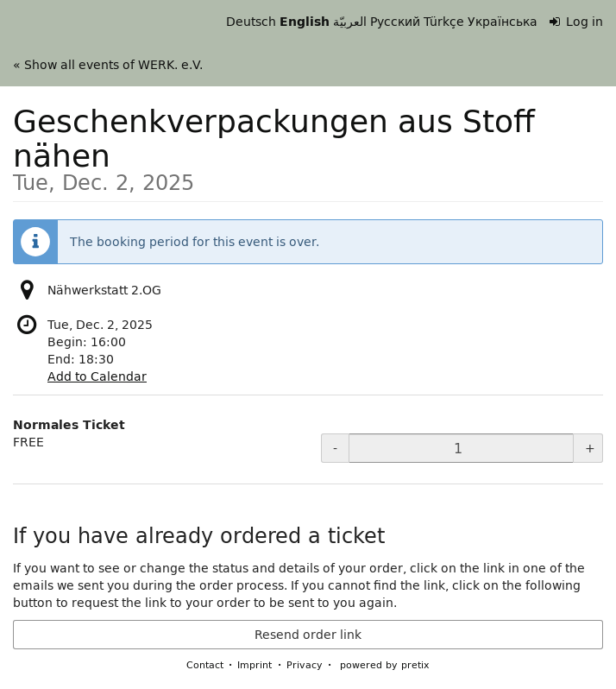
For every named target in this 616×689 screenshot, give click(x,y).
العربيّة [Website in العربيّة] (350, 22)
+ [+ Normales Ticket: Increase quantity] (590, 448)
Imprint (255, 664)
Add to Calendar (97, 376)
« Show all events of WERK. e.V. (108, 65)
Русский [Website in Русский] (395, 22)
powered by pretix (385, 664)
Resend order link (308, 635)
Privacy (305, 664)
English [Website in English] (305, 22)
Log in (577, 22)
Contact (205, 664)
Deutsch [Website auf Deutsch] (251, 22)
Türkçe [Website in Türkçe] (444, 22)
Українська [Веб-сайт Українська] (503, 22)
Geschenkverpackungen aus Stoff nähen (308, 143)
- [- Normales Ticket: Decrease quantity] (335, 448)
